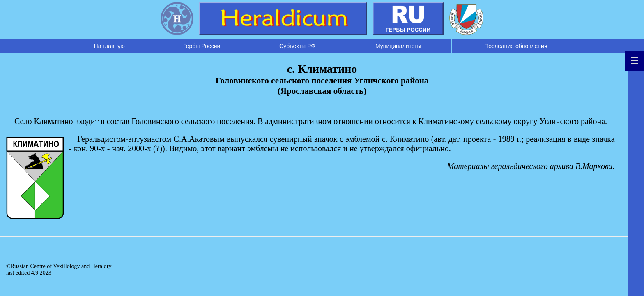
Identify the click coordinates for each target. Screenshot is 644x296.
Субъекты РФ (297, 46)
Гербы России (202, 46)
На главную (109, 46)
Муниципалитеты (398, 46)
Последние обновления (516, 46)
